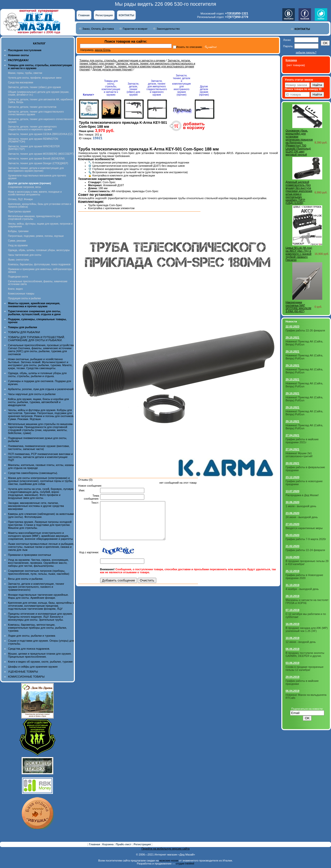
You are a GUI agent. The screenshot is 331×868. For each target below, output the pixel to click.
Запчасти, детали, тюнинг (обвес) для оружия (34, 87)
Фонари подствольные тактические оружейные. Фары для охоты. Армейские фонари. (38, 596)
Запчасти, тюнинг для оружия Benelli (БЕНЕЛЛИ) (36, 159)
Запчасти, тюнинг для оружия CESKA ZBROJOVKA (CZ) (40, 134)
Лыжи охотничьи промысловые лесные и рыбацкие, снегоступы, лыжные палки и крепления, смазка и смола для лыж (41, 547)
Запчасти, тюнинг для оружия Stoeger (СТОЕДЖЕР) (38, 163)
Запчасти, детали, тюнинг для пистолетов (32, 107)
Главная (84, 15)
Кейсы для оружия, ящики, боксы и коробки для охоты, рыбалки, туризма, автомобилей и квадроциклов (38, 402)
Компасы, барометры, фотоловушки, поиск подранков (39, 264)
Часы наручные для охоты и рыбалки (32, 394)
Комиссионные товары (21, 294)
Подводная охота (18, 277)
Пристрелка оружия (19, 212)
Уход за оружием (18, 245)
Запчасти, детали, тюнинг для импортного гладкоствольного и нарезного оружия (32, 128)
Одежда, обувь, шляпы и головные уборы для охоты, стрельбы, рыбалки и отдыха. (37, 375)
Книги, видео (15, 289)
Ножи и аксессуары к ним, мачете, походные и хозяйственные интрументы (35, 193)
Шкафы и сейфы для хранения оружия (33, 667)
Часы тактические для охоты (25, 255)
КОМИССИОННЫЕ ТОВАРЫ (26, 677)
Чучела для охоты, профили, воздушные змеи (35, 78)
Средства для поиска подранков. (29, 649)
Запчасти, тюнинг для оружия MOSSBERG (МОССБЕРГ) (41, 154)
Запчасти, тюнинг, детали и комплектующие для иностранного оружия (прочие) (36, 169)
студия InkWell (185, 864)
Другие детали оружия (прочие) (112, 69)
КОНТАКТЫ (127, 15)
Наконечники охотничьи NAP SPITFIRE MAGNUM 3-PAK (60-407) (298, 307)
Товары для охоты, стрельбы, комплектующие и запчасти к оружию (122, 60)
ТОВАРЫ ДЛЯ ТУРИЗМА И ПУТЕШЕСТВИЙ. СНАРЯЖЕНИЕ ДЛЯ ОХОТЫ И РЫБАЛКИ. (36, 339)
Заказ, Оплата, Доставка (98, 29)
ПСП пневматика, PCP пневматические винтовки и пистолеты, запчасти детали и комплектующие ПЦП (40, 457)
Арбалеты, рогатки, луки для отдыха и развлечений (41, 389)
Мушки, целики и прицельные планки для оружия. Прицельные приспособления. (40, 655)
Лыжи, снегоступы (18, 260)
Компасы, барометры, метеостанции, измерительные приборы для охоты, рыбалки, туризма (37, 628)
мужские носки (169, 861)
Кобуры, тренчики (18, 231)
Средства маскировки (21, 82)
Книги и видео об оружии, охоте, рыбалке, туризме (40, 662)
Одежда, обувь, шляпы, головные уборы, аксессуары (39, 250)
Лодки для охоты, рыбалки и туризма (32, 636)
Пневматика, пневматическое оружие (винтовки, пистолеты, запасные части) (39, 447)
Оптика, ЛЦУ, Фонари (20, 199)
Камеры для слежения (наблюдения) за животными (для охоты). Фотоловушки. (41, 515)
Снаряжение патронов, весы (24, 187)
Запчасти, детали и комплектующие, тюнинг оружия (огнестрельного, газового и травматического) (36, 587)
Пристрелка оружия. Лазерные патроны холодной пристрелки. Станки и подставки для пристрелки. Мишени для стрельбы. (40, 525)
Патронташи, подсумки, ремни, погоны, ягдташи (36, 236)
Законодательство (168, 29)
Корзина (108, 844)
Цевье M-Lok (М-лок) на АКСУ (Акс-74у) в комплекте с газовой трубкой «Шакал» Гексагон (299, 254)
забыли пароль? (306, 52)
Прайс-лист (124, 844)
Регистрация (104, 15)
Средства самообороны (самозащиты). (33, 473)
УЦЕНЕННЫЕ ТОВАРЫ (23, 672)
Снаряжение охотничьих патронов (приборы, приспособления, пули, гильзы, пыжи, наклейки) (39, 572)
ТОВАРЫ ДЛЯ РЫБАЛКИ (24, 332)
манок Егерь (103, 50)
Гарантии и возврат (135, 29)
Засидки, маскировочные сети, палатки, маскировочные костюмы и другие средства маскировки (36, 506)
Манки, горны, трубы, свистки (25, 73)
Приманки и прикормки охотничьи (29, 555)
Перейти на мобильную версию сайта (166, 849)
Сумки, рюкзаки (17, 241)
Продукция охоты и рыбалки (24, 298)
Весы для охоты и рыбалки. (26, 579)
